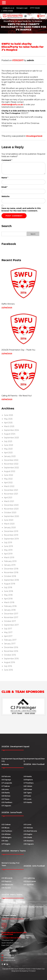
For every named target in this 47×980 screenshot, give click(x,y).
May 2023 (8, 449)
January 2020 (10, 528)
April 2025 (8, 423)
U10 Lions (27, 799)
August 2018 (10, 584)
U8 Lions (5, 789)
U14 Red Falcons (30, 831)
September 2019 (11, 539)
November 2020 (11, 509)
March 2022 (9, 486)
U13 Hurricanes (30, 881)
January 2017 (10, 644)
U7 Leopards (7, 783)
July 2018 (8, 587)
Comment (7, 160)
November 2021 (11, 494)
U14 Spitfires (29, 885)
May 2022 (8, 479)
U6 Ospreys (6, 780)
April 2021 (8, 498)
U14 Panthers (7, 831)
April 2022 (8, 483)
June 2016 (8, 670)
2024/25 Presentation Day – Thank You (18, 350)
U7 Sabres (6, 786)
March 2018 (9, 602)
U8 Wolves (6, 796)
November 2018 (11, 572)
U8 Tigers (28, 793)
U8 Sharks (6, 793)
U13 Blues (5, 828)
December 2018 (11, 569)
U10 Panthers (7, 802)
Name (5, 178)
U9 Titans (5, 799)
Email (5, 187)
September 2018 (11, 580)
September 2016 (11, 659)
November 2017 (11, 617)
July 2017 (8, 629)
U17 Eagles (6, 844)
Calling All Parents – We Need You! (17, 396)
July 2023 (8, 441)
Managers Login (22, 8)
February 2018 (10, 606)
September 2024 (11, 430)
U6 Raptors (28, 780)
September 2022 (11, 468)
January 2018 (10, 610)
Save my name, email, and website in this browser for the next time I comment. (21, 210)
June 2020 (9, 520)
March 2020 (9, 524)
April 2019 (8, 554)
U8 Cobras (28, 786)
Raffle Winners (8, 304)
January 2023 (10, 456)
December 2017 (11, 614)
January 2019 (10, 565)
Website (6, 196)
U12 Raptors (6, 881)
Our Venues (6, 950)
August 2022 (10, 471)
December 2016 (11, 647)
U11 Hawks (28, 802)
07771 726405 (35, 8)
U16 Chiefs (28, 837)
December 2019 (11, 531)
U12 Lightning (29, 878)
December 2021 (11, 490)
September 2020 (12, 516)
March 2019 (9, 557)
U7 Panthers (29, 783)
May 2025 (8, 419)
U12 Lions (27, 824)
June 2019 (8, 546)
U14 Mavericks (7, 885)
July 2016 (8, 666)
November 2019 (11, 535)
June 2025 (8, 415)
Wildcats (5, 764)
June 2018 (9, 591)
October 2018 (10, 576)
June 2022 (9, 475)
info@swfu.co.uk (8, 8)
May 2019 (8, 550)
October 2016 (10, 655)
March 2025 (9, 426)
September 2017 (11, 625)
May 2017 (8, 632)
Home (4, 19)
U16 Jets (5, 841)
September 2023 (11, 438)
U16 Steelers (29, 841)
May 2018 (8, 595)
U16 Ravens (6, 888)
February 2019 (10, 561)
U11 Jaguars (6, 806)
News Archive (17, 19)
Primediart (32, 971)
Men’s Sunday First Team (34, 907)
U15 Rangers (6, 837)
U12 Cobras (6, 824)
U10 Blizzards (7, 878)
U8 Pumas (28, 789)
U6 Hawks (28, 776)
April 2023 (8, 453)
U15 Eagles (28, 834)
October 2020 (10, 513)
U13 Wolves (28, 828)
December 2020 (11, 505)
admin (31, 60)
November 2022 (11, 464)
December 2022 (11, 460)
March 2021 (9, 501)
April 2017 (8, 636)
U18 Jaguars (29, 844)
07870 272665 (8, 11)
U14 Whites (6, 834)
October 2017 (10, 621)
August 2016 (9, 662)
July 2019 (8, 543)
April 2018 (8, 599)
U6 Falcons (6, 776)
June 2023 (9, 445)
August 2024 (10, 434)
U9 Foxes (27, 796)
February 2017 (10, 640)
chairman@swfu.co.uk (12, 105)
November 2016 (11, 651)
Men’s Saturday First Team (12, 907)
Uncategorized (34, 136)
